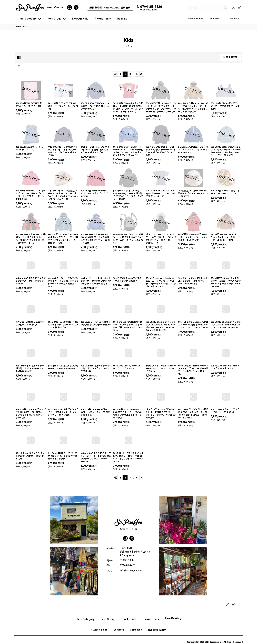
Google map (128, 555)
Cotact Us (234, 19)
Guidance (215, 19)
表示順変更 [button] (230, 57)
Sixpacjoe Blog (195, 19)
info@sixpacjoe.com (131, 571)
